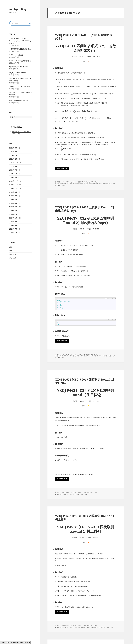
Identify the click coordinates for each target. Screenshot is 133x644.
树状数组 (103, 627)
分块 (78, 356)
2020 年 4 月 (13, 177)
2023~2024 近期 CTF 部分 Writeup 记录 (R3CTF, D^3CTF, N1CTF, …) (20, 41)
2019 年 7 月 (13, 200)
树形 (110, 184)
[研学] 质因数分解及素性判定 (19, 101)
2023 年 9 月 (13, 152)
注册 (11, 247)
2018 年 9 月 (13, 222)
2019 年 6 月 (13, 203)
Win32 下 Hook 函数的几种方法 (20, 61)
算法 (58, 184)
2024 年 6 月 (13, 148)
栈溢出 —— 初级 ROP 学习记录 (20, 87)
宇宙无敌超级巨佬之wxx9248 (22, 131)
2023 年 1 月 (13, 155)
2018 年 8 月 (13, 225)
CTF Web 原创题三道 (16, 55)
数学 (75, 184)
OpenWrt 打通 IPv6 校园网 (18, 67)
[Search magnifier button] (30, 23)
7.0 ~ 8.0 (66, 184)
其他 (75, 356)
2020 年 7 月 (13, 170)
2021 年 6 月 (13, 166)
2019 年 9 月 (13, 192)
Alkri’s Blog (16, 134)
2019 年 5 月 (13, 207)
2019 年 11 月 (14, 185)
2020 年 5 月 (13, 174)
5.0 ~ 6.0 (66, 494)
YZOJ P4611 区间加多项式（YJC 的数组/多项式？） (84, 37)
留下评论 (62, 358)
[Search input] (20, 23)
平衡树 (96, 356)
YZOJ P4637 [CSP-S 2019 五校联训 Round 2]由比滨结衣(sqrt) (85, 209)
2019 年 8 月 (13, 196)
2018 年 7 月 (13, 229)
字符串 (75, 627)
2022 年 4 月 (13, 159)
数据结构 (105, 184)
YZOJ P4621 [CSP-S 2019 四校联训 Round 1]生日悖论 (85, 381)
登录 (11, 251)
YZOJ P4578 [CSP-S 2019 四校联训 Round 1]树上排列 (85, 518)
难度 (62, 184)
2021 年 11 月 (14, 163)
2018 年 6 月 (13, 233)
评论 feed (13, 258)
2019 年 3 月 (13, 211)
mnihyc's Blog (18, 9)
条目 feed (13, 254)
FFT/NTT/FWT (81, 184)
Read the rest (62, 168)
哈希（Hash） (82, 627)
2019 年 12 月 (14, 181)
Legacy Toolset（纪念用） (18, 73)
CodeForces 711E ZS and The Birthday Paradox (77, 474)
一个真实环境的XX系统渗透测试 (20, 49)
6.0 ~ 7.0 (66, 356)
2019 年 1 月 (13, 218)
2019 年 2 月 (13, 214)
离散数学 (96, 184)
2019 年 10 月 (14, 188)
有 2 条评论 (62, 186)
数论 (78, 494)
